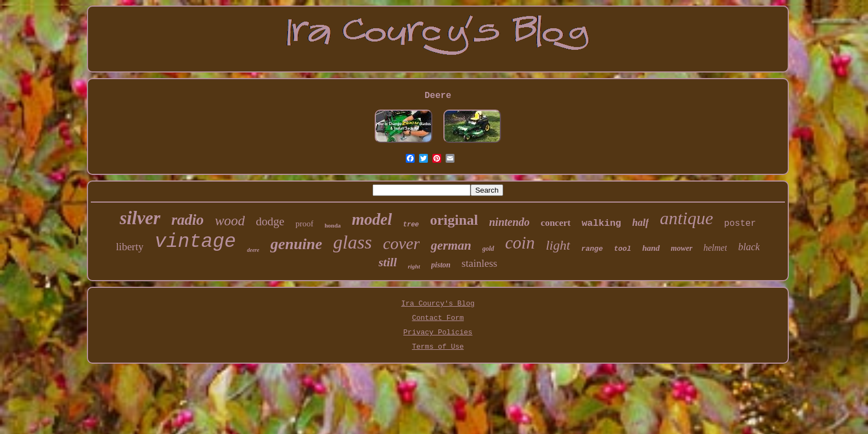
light (558, 245)
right (414, 266)
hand (651, 248)
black (749, 247)
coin (520, 243)
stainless (479, 263)
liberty (130, 247)
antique (686, 218)
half (640, 223)
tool (622, 249)
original (454, 220)
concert (556, 223)
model (372, 219)
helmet (715, 248)
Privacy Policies (438, 332)
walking (601, 223)
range (592, 249)
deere (253, 250)
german (451, 246)
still (388, 262)
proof (305, 224)
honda (332, 225)
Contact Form (438, 318)
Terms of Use (438, 347)
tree (411, 225)
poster (740, 224)
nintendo (509, 222)
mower (682, 248)
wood (230, 221)
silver (140, 218)
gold (488, 249)
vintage (195, 242)
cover (402, 243)
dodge (270, 221)
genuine (296, 244)
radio (188, 220)
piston (441, 265)
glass (353, 242)
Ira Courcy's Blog (438, 304)
